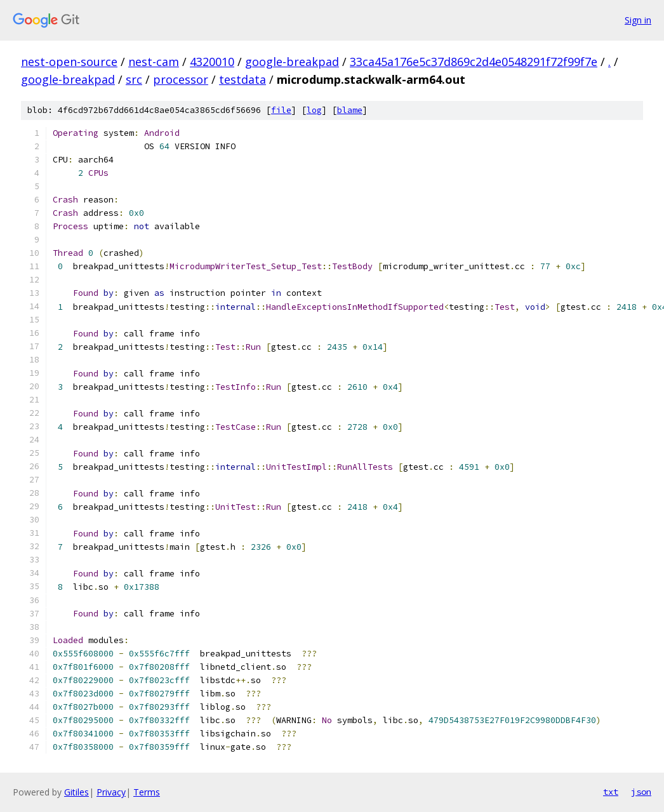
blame (350, 110)
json (641, 792)
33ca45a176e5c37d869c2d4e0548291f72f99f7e (474, 62)
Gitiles (76, 792)
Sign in (638, 20)
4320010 (212, 62)
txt (611, 792)
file (281, 110)
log (314, 110)
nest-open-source (69, 62)
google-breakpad (292, 62)
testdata (242, 79)
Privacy (111, 792)
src (134, 79)
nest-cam (154, 62)
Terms (147, 792)
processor (181, 79)
